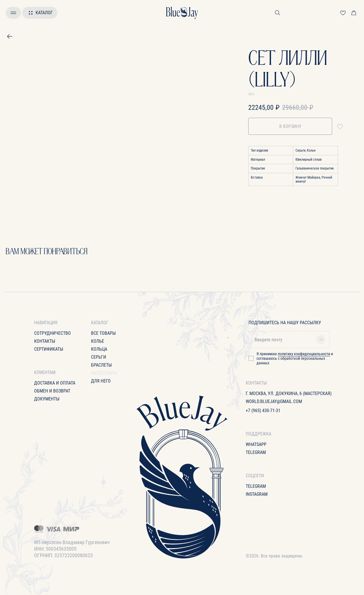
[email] (291, 340)
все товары (103, 333)
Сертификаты (49, 349)
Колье (98, 341)
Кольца (99, 349)
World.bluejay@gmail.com (274, 401)
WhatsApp (256, 444)
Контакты (45, 341)
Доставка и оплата (55, 383)
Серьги (99, 357)
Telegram (256, 452)
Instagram (257, 494)
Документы (47, 399)
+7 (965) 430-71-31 (263, 411)
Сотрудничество (52, 333)
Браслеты (101, 365)
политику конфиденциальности (304, 354)
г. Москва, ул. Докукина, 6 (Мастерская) (289, 393)
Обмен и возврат (52, 391)
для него (101, 381)
